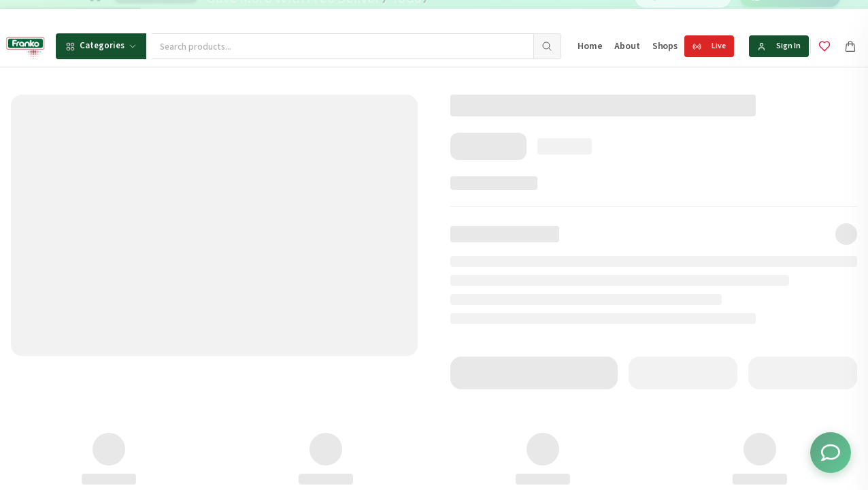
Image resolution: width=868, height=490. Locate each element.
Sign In (779, 46)
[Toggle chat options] (831, 453)
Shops (665, 46)
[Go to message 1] (460, 13)
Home (590, 46)
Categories (101, 46)
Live (709, 46)
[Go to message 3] (484, 13)
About (627, 46)
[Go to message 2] (470, 13)
